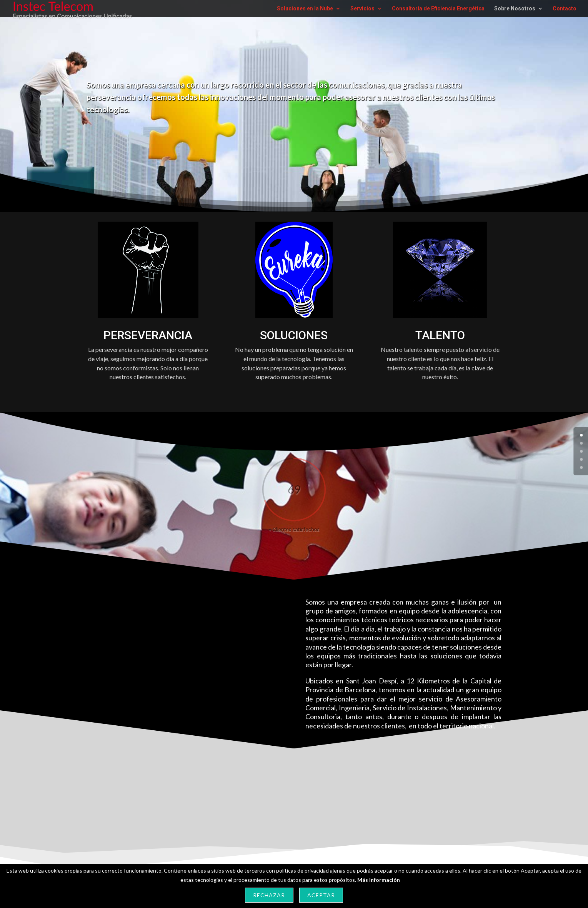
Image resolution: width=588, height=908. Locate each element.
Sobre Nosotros (515, 9)
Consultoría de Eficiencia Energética (438, 9)
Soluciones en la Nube (305, 9)
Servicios (362, 9)
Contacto (565, 9)
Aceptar (321, 895)
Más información (379, 880)
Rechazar (269, 895)
